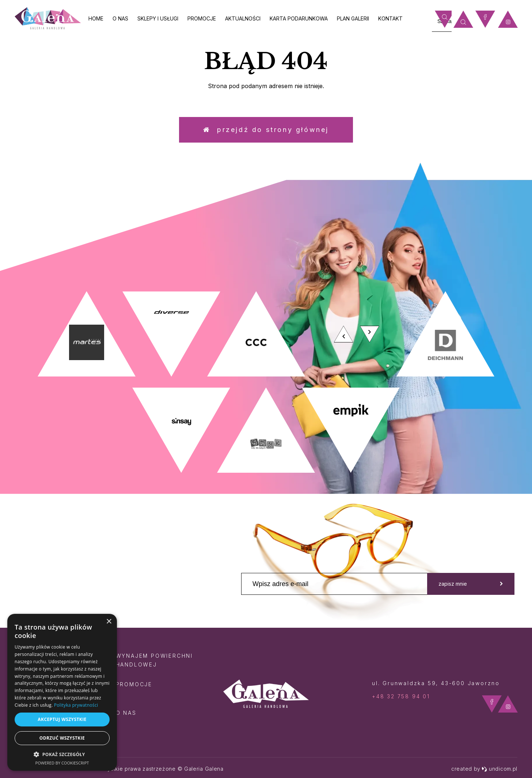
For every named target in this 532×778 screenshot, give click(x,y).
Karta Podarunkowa (299, 18)
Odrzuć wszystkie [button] (62, 738)
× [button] (109, 622)
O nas (120, 18)
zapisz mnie (471, 584)
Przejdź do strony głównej (266, 130)
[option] (266, 382)
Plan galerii (353, 18)
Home (96, 18)
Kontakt (390, 18)
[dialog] (62, 692)
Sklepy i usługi (158, 18)
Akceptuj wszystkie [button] (62, 719)
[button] (62, 754)
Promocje (202, 18)
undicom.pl (499, 769)
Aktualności (243, 18)
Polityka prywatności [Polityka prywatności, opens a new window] (76, 705)
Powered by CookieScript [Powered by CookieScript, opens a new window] (62, 763)
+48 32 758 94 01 (401, 696)
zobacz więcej (455, 227)
